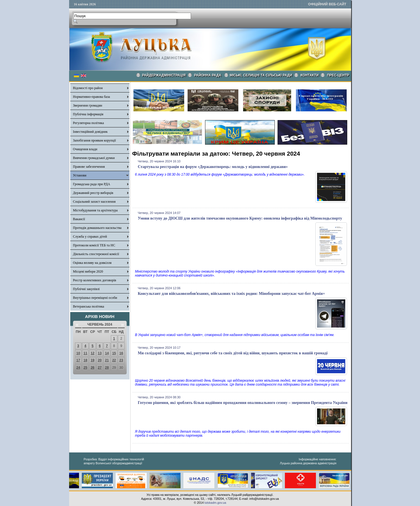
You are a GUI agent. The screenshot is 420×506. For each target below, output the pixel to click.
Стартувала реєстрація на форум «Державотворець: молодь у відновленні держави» (213, 167)
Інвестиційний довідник (90, 132)
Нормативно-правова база (92, 97)
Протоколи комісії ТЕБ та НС (94, 245)
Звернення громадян (88, 105)
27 (100, 368)
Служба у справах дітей (90, 237)
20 (100, 360)
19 (92, 360)
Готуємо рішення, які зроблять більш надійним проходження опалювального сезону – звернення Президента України (243, 403)
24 (78, 368)
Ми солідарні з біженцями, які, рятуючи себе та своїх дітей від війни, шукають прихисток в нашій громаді (233, 353)
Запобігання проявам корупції (94, 140)
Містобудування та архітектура (95, 210)
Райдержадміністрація (164, 75)
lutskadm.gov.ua (215, 503)
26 (92, 368)
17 (78, 360)
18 (85, 360)
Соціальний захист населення (94, 202)
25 (85, 368)
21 (107, 360)
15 (114, 353)
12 (92, 353)
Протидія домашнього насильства (97, 228)
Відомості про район (88, 88)
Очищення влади (85, 149)
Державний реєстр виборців (93, 193)
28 (107, 368)
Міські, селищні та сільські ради (261, 75)
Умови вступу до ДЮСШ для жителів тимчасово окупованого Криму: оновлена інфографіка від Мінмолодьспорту (240, 218)
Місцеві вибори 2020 (88, 271)
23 (121, 360)
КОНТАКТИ (309, 75)
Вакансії (79, 219)
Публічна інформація (88, 114)
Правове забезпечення (89, 167)
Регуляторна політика (89, 123)
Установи (80, 175)
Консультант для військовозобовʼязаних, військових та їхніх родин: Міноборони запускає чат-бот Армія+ (232, 294)
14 (107, 353)
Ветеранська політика (89, 306)
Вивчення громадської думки (94, 158)
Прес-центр (338, 75)
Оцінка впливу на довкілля (92, 263)
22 (114, 360)
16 (121, 353)
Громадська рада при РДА (92, 184)
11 (85, 353)
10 (78, 353)
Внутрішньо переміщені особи (95, 298)
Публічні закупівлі (86, 289)
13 (100, 353)
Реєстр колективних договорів (95, 280)
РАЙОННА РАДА (208, 75)
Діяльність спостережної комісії (96, 254)
